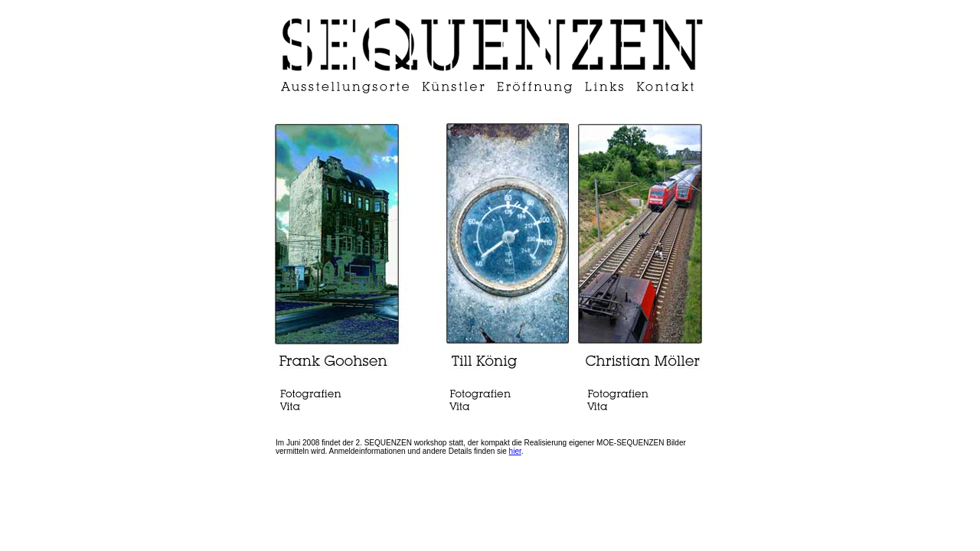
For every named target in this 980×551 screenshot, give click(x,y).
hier (515, 451)
